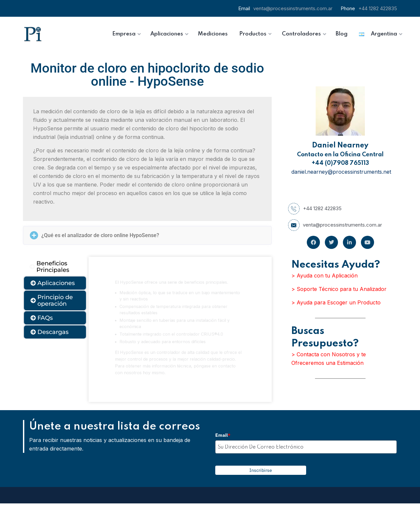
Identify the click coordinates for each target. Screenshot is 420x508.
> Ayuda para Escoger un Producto (336, 302)
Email (223, 435)
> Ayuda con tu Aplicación (325, 276)
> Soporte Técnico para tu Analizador (339, 289)
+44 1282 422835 (378, 8)
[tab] (55, 267)
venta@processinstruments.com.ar (293, 8)
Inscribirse (261, 470)
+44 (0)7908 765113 (340, 163)
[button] (147, 235)
